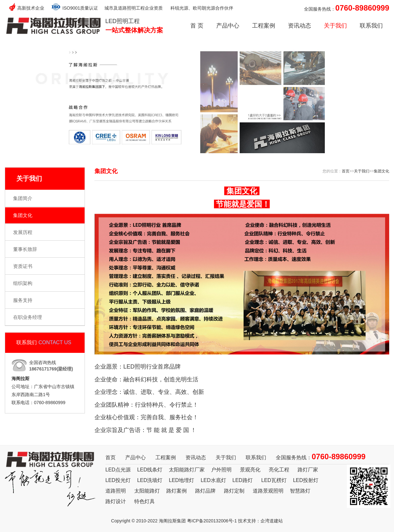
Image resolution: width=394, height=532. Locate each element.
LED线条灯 (150, 470)
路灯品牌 (205, 491)
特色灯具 (144, 501)
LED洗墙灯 (150, 480)
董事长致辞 (25, 249)
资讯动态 (300, 26)
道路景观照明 (268, 491)
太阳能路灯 (147, 491)
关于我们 (335, 26)
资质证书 (23, 266)
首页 (346, 171)
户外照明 (221, 470)
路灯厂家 (308, 470)
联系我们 (371, 26)
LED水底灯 (213, 480)
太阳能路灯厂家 (187, 470)
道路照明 (116, 491)
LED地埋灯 (181, 480)
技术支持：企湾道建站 (260, 521)
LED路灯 (243, 480)
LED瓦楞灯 (274, 480)
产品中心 (228, 26)
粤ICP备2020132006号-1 (212, 521)
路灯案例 (176, 491)
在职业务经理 (28, 317)
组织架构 (23, 283)
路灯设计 (116, 501)
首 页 (197, 26)
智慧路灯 (300, 491)
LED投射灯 (306, 480)
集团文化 (23, 215)
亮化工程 (279, 470)
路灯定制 (234, 491)
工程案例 (264, 26)
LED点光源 (118, 470)
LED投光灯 (118, 480)
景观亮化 (250, 470)
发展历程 (23, 232)
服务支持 (23, 300)
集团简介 (23, 198)
